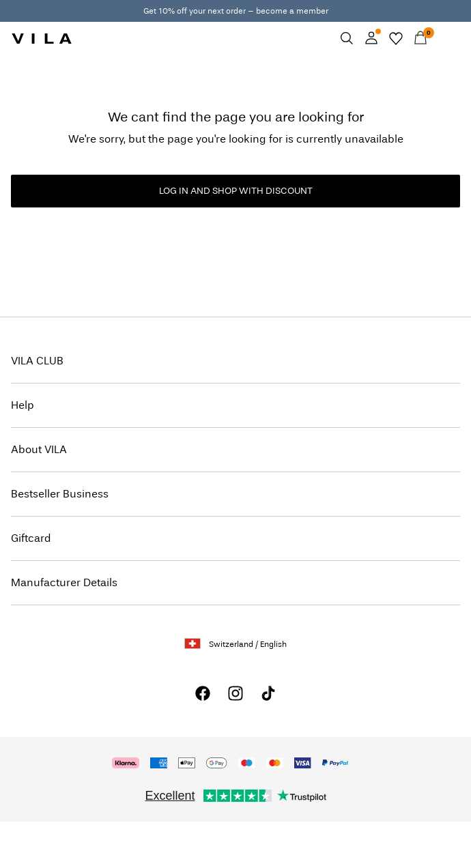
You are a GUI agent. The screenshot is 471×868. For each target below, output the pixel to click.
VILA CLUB (37, 361)
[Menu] (445, 38)
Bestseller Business (60, 494)
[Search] (347, 38)
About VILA (39, 449)
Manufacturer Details (64, 582)
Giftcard (31, 538)
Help (23, 405)
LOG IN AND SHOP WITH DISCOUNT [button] (236, 191)
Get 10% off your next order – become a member (236, 11)
